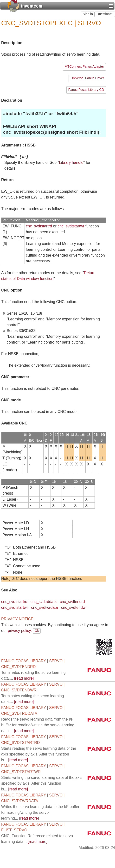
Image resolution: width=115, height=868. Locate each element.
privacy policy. (20, 631)
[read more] (38, 725)
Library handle (71, 162)
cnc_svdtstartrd (39, 226)
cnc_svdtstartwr (71, 226)
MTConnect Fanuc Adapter (84, 67)
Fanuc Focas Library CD (86, 90)
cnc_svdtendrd (72, 602)
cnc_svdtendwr (74, 607)
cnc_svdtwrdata (44, 607)
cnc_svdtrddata (44, 602)
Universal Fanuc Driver (87, 78)
